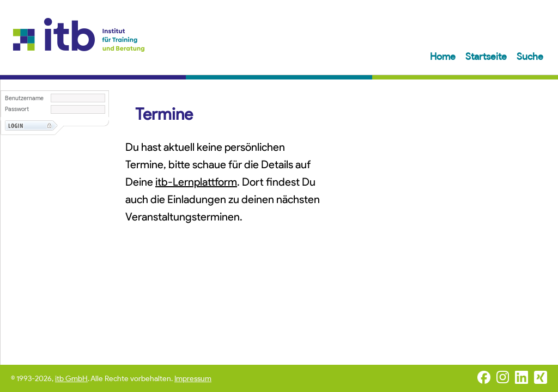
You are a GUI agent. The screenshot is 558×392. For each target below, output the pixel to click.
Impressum (193, 379)
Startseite (487, 57)
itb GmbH (71, 379)
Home (444, 57)
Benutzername (24, 98)
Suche (530, 57)
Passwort (17, 109)
